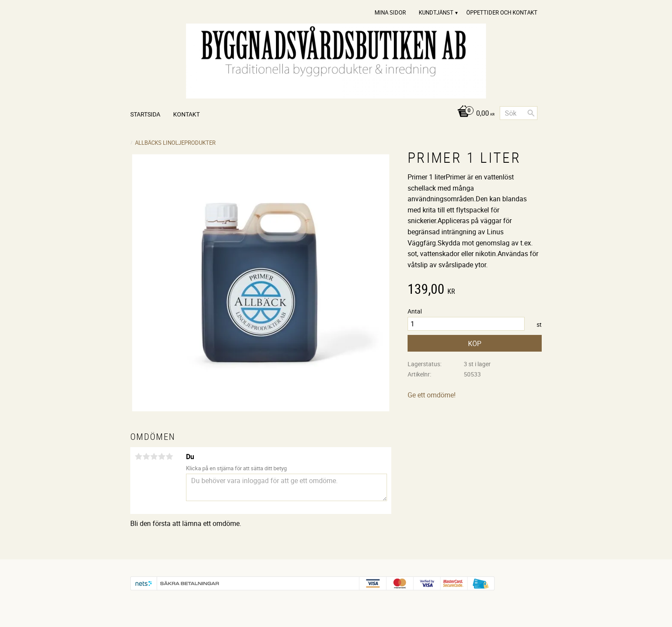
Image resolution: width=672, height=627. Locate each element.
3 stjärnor (154, 457)
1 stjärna (138, 457)
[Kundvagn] (474, 114)
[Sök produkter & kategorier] (519, 113)
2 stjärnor (146, 457)
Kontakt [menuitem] (186, 114)
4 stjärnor (162, 457)
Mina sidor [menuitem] (390, 12)
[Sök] (531, 113)
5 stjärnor (169, 457)
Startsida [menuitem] (145, 114)
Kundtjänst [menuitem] (436, 12)
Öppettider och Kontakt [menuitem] (502, 12)
